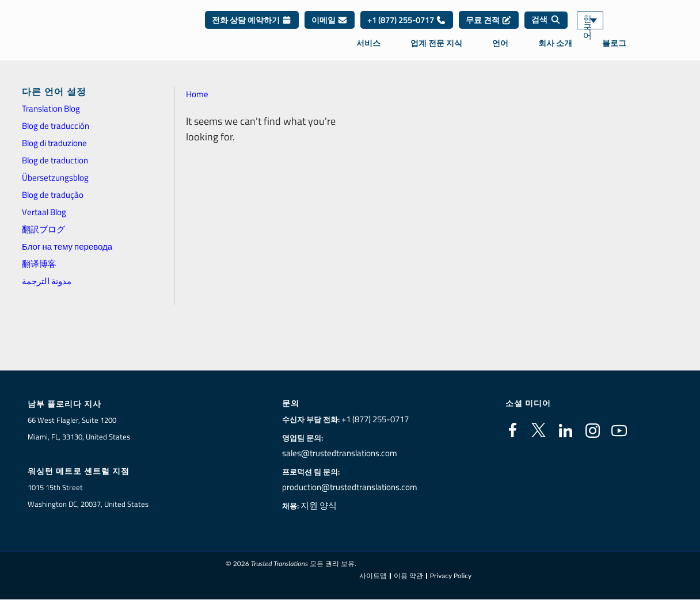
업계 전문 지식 (436, 51)
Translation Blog (51, 108)
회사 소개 (555, 51)
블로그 (614, 51)
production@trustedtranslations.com (350, 487)
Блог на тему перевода (67, 247)
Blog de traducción (56, 126)
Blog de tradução (53, 195)
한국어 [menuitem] (594, 29)
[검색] (546, 29)
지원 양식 (323, 506)
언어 (500, 51)
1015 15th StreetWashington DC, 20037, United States (88, 496)
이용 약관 (408, 576)
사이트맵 (373, 576)
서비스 (368, 51)
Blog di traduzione (54, 143)
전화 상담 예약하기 (252, 28)
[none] (608, 29)
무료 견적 (489, 28)
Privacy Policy (451, 576)
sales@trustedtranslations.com (341, 453)
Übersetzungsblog (55, 177)
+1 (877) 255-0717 (407, 28)
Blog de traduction (55, 160)
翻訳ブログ (43, 229)
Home (197, 94)
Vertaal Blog (44, 212)
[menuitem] (608, 29)
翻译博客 (39, 264)
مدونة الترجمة (47, 281)
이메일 (330, 28)
